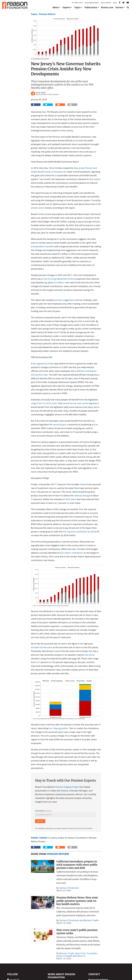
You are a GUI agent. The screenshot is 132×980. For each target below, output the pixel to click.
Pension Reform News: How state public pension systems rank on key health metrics (77, 901)
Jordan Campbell (64, 956)
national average (82, 496)
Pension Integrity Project (67, 787)
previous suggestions (64, 300)
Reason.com (107, 7)
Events (115, 3)
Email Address (43, 811)
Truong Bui (92, 953)
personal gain (60, 425)
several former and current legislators (81, 403)
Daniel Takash (39, 838)
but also (89, 655)
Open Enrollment (106, 3)
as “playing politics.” (60, 728)
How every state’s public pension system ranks (77, 932)
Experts (66, 7)
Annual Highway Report (92, 3)
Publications (91, 7)
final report (95, 179)
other (68, 499)
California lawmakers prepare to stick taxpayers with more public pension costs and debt (77, 865)
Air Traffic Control (77, 3)
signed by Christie (45, 364)
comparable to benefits (43, 246)
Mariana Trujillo (91, 920)
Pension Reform (47, 14)
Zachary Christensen (69, 888)
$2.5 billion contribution (72, 553)
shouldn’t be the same (42, 647)
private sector (38, 208)
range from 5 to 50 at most (44, 403)
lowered (84, 484)
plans (74, 499)
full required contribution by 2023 (79, 532)
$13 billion (59, 283)
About (56, 7)
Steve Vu (81, 956)
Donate (119, 7)
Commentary (40, 59)
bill (34, 364)
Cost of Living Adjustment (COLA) (59, 279)
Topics (77, 7)
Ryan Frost (80, 953)
